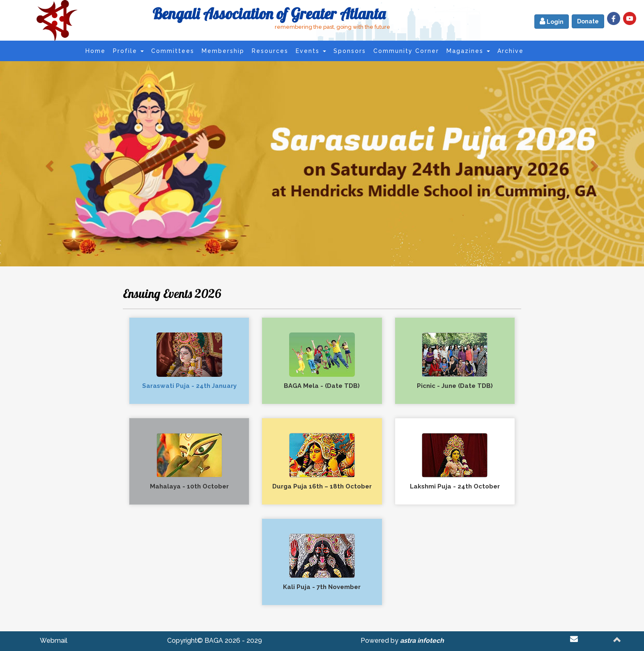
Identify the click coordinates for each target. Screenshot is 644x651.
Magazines (468, 51)
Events (311, 51)
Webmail (54, 641)
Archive (511, 51)
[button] (48, 163)
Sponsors (350, 51)
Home (95, 51)
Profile (128, 51)
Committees (173, 51)
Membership (223, 51)
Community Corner (406, 51)
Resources (270, 51)
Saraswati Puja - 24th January (189, 386)
